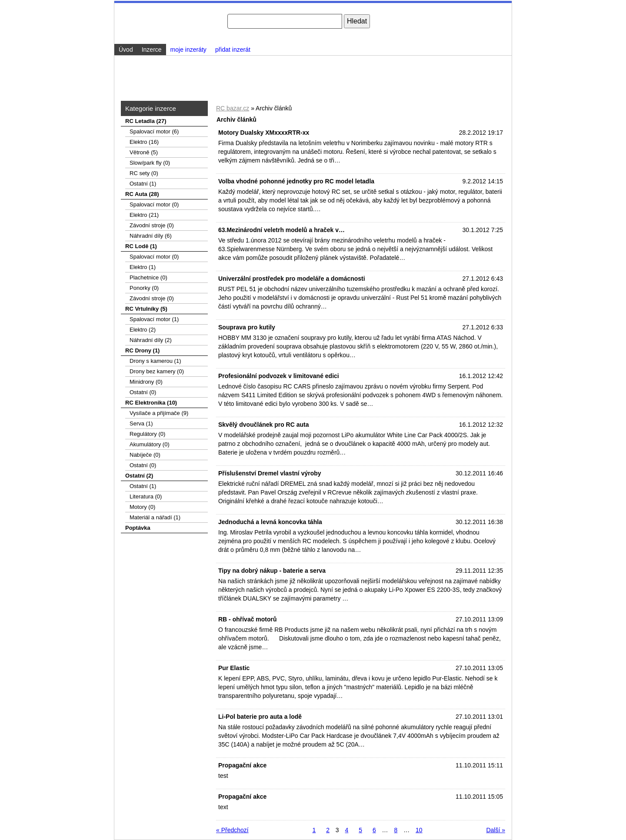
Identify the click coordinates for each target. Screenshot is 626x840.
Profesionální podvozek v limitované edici (279, 376)
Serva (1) (141, 423)
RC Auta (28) (142, 194)
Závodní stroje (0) (152, 225)
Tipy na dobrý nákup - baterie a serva (272, 571)
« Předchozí (232, 830)
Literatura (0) (146, 496)
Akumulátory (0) (150, 444)
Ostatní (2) (139, 476)
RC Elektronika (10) (151, 403)
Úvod (126, 50)
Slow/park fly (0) (150, 163)
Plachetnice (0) (148, 277)
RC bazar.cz (233, 108)
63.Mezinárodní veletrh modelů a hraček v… (281, 230)
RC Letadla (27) (146, 121)
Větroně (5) (144, 152)
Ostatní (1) (143, 184)
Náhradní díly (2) (151, 340)
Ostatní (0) (143, 392)
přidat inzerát (233, 50)
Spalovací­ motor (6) (154, 131)
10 (419, 830)
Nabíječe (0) (145, 455)
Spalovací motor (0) (154, 204)
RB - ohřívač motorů (248, 619)
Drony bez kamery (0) (157, 371)
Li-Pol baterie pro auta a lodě (260, 717)
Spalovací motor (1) (154, 319)
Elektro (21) (144, 215)
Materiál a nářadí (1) (155, 517)
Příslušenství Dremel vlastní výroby (270, 473)
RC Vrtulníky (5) (146, 309)
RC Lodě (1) (141, 246)
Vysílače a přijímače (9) (159, 413)
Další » (496, 830)
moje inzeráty (188, 50)
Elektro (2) (143, 330)
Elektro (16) (144, 142)
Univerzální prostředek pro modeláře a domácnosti (292, 279)
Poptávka (138, 528)
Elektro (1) (143, 267)
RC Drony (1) (142, 350)
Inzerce (152, 50)
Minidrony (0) (146, 382)
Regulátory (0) (147, 434)
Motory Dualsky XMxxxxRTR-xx (264, 133)
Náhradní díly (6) (151, 236)
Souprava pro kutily (247, 327)
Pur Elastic (234, 668)
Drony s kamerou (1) (155, 361)
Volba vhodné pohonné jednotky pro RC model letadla (296, 181)
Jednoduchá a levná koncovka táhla (270, 522)
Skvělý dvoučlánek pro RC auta (264, 425)
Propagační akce (242, 765)
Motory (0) (142, 507)
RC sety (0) (144, 173)
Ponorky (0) (144, 288)
